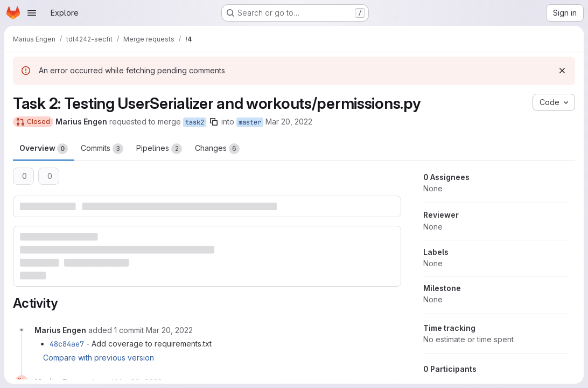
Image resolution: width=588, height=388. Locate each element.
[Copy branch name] (214, 122)
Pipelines (159, 149)
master (250, 122)
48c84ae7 (67, 344)
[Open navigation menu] (32, 13)
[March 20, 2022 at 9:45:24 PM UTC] (169, 330)
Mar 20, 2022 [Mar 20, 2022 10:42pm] (289, 122)
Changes (217, 149)
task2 (195, 122)
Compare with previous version (99, 358)
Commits (102, 149)
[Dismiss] (562, 71)
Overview (44, 149)
